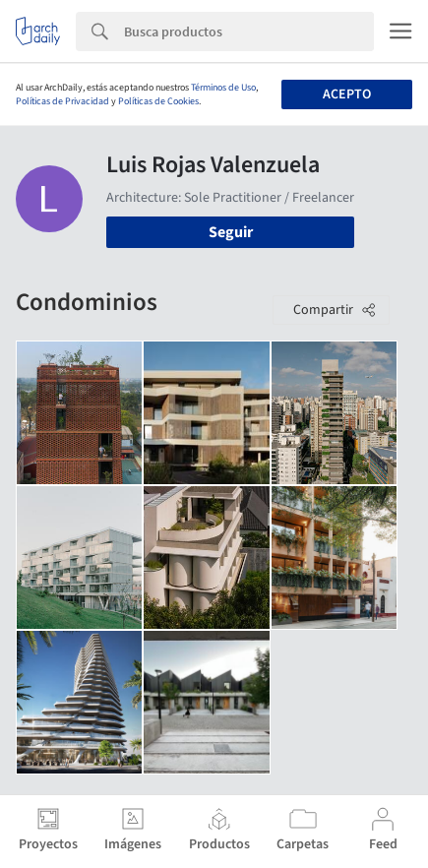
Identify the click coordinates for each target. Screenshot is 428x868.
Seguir (231, 232)
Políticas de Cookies (158, 101)
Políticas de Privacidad (62, 101)
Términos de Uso (223, 88)
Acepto (347, 94)
